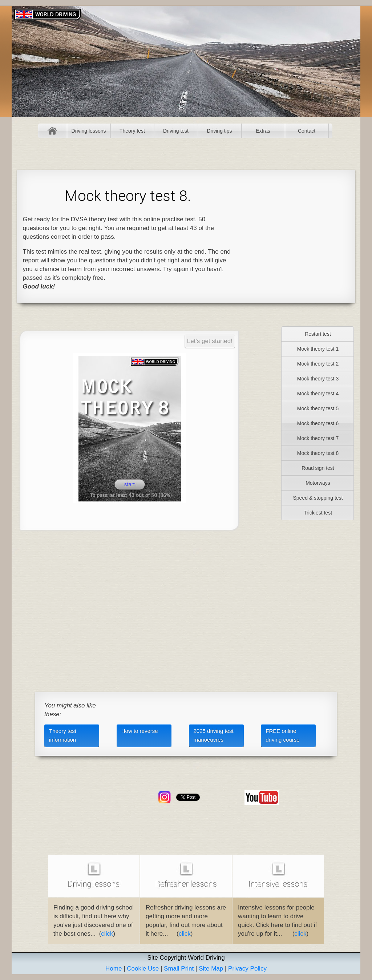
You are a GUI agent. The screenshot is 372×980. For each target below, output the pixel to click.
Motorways (318, 483)
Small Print (179, 969)
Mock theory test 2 (318, 364)
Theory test (132, 131)
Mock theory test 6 (318, 423)
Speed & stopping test (318, 498)
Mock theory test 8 (318, 453)
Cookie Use (143, 969)
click (107, 934)
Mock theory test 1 (318, 349)
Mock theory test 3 (318, 379)
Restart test (318, 334)
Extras (263, 131)
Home (52, 131)
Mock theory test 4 (318, 394)
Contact (307, 131)
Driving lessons (89, 131)
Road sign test (318, 468)
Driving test (176, 131)
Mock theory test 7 (318, 438)
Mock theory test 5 (318, 408)
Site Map (211, 969)
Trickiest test (318, 513)
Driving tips (219, 131)
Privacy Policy (247, 969)
